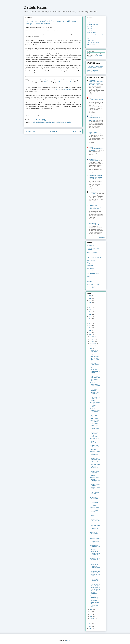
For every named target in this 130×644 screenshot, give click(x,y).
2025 (90, 298)
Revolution (68, 122)
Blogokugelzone (49, 80)
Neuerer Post (30, 131)
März (92, 616)
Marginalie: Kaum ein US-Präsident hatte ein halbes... (95, 422)
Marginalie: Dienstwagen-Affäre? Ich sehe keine (95, 385)
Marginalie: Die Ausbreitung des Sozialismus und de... (95, 521)
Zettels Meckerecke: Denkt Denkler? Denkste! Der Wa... (95, 528)
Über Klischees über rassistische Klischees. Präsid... (95, 404)
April (91, 614)
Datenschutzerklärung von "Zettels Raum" (94, 71)
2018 (90, 314)
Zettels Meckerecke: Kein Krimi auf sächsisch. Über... (95, 586)
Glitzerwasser (90, 268)
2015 (90, 321)
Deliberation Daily (91, 260)
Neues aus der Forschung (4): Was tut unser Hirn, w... (94, 503)
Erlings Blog (90, 263)
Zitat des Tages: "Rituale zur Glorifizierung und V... (95, 567)
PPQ (90, 98)
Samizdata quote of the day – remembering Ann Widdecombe (96, 119)
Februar (92, 619)
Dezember (93, 337)
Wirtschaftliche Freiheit (95, 176)
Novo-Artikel (92, 222)
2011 (90, 330)
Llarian (89, 30)
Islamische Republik (50, 122)
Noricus (90, 37)
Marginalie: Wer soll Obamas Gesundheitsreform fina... (95, 486)
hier (41, 116)
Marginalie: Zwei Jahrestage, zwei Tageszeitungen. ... (95, 460)
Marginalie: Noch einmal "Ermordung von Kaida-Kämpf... (95, 480)
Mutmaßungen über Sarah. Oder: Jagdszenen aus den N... (95, 573)
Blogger (69, 640)
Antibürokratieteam (92, 252)
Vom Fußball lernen (94, 161)
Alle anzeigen (102, 237)
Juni (91, 610)
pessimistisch (68, 89)
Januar (92, 621)
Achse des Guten (91, 245)
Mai (91, 612)
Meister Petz (91, 32)
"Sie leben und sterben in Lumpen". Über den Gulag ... (94, 391)
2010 (90, 332)
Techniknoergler (93, 43)
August (92, 346)
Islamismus (61, 122)
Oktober (92, 341)
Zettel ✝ (90, 22)
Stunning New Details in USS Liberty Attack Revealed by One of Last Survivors (96, 83)
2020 (90, 310)
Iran (43, 122)
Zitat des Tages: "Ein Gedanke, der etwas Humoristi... (94, 493)
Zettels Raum (36, 7)
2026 (90, 296)
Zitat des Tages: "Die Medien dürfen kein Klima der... (95, 352)
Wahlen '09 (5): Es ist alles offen (95, 498)
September (93, 344)
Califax (46, 82)
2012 (90, 328)
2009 (90, 335)
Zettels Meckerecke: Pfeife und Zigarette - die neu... (95, 467)
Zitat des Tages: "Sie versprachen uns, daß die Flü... (95, 378)
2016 (90, 319)
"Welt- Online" (63, 31)
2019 (90, 312)
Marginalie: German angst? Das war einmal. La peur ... (95, 454)
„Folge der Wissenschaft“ (95, 134)
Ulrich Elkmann (92, 45)
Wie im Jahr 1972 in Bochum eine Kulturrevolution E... (95, 359)
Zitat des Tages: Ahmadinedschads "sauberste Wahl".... (95, 554)
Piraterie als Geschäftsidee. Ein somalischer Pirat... (95, 365)
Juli (91, 348)
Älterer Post (77, 131)
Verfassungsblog (93, 192)
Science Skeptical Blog (93, 274)
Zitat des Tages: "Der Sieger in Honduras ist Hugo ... (94, 580)
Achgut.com (92, 159)
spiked (89, 276)
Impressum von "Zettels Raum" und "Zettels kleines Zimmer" (95, 67)
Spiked (91, 147)
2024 (90, 300)
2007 (90, 626)
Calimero (90, 26)
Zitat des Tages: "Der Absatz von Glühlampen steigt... (95, 398)
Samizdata (92, 116)
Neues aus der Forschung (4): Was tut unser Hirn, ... (94, 534)
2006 (90, 628)
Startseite (54, 131)
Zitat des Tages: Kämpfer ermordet (94, 515)
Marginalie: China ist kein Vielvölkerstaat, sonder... (95, 541)
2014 (90, 323)
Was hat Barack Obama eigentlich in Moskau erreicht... (95, 547)
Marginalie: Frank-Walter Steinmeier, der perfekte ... (94, 510)
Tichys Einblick (93, 132)
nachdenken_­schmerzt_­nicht (95, 35)
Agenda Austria (93, 206)
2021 (90, 307)
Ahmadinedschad (35, 122)
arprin (88, 255)
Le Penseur (92, 80)
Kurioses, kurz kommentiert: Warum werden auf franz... (94, 598)
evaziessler (90, 266)
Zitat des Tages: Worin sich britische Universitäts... (94, 416)
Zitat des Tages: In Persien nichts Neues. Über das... (95, 605)
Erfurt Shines (92, 194)
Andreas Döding (92, 24)
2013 (90, 326)
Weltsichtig (90, 282)
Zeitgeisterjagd (91, 287)
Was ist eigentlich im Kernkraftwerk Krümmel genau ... (95, 560)
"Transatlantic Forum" (65, 82)
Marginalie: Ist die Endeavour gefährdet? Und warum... (94, 473)
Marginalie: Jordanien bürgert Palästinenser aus (95, 410)
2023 (90, 303)
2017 (90, 316)
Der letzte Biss (91, 271)
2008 (90, 624)
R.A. (88, 39)
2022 (90, 305)
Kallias (89, 28)
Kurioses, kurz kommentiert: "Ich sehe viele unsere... (95, 372)
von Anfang (57, 89)
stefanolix (91, 41)
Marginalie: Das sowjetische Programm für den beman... (94, 434)
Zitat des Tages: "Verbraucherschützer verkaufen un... (95, 428)
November (93, 339)
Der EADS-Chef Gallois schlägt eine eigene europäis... (94, 447)
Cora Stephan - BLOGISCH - (94, 258)
